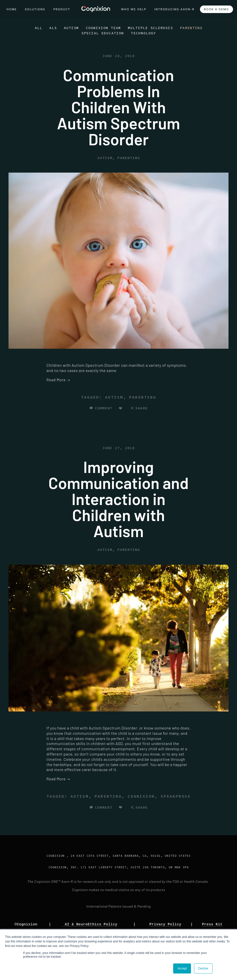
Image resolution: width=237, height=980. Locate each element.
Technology (143, 33)
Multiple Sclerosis (150, 28)
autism (114, 397)
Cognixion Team (103, 28)
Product (62, 9)
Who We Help (134, 9)
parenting (143, 397)
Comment (104, 408)
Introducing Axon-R (174, 9)
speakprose (176, 796)
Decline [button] (203, 968)
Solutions (35, 9)
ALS (53, 28)
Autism (71, 28)
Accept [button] (182, 968)
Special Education (103, 33)
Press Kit (212, 924)
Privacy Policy (165, 924)
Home (12, 9)
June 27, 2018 (119, 448)
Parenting (191, 28)
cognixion (141, 796)
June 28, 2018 (119, 56)
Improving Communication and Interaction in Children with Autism (118, 499)
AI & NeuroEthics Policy (90, 924)
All (39, 28)
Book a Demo (216, 9)
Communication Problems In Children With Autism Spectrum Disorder (119, 107)
